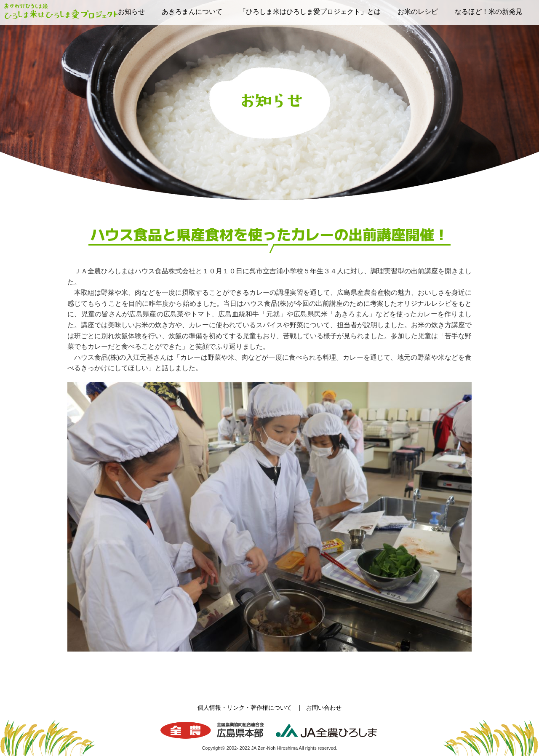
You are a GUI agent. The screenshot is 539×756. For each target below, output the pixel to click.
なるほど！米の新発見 (488, 12)
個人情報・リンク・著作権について (245, 708)
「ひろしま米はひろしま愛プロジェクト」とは (310, 12)
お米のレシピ (418, 12)
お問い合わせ (324, 708)
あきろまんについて (192, 12)
